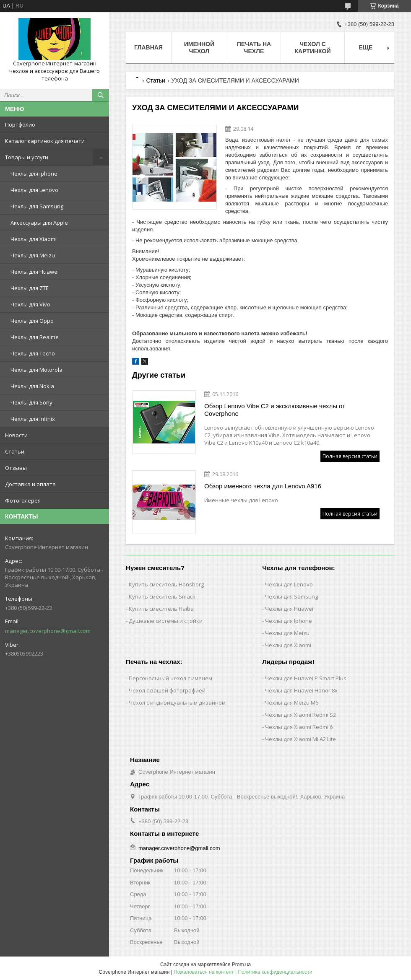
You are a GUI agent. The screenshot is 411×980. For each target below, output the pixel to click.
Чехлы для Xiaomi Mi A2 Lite (300, 739)
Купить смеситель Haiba (161, 609)
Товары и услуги (27, 157)
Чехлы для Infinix (33, 419)
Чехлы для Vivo (30, 304)
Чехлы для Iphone (34, 174)
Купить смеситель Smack (162, 596)
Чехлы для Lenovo (34, 190)
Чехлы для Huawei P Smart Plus (306, 678)
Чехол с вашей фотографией (167, 690)
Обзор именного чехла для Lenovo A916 (263, 486)
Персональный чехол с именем (170, 678)
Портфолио (20, 124)
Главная (148, 47)
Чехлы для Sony (31, 402)
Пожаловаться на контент (204, 972)
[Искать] (101, 95)
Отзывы (16, 468)
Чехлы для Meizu (33, 255)
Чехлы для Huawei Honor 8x (301, 690)
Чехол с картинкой (313, 48)
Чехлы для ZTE (30, 288)
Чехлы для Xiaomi (34, 239)
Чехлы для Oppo (32, 321)
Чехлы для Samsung (37, 206)
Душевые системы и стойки (166, 621)
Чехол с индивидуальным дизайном (177, 703)
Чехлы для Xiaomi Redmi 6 (299, 727)
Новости (16, 435)
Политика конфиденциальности (275, 972)
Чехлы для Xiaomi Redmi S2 (300, 715)
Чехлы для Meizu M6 (292, 703)
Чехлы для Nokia (32, 386)
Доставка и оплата (30, 484)
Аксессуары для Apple (39, 223)
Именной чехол (199, 48)
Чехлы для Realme (35, 337)
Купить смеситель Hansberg (166, 584)
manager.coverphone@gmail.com (48, 631)
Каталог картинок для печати (45, 141)
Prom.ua (241, 964)
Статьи (15, 451)
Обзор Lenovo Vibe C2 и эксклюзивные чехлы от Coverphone (275, 410)
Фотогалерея (23, 500)
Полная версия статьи (350, 456)
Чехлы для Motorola (36, 370)
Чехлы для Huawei (35, 272)
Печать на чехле (254, 48)
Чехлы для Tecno (33, 353)
